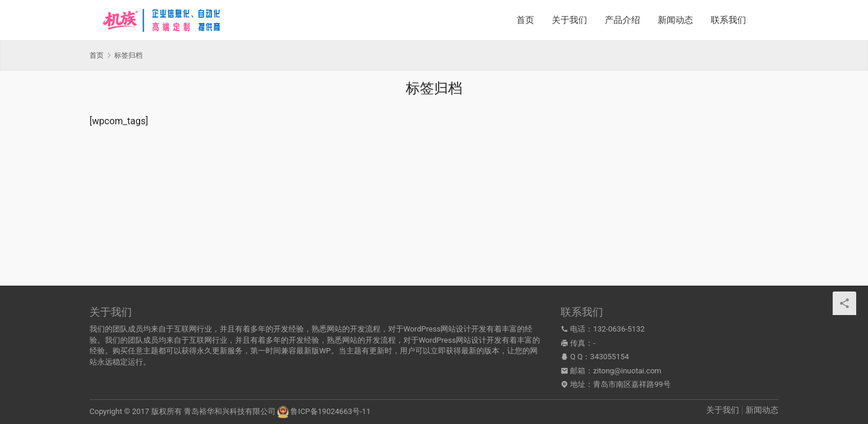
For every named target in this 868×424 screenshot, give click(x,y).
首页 (525, 20)
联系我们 (728, 20)
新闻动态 (675, 20)
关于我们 (569, 20)
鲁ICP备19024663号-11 (330, 411)
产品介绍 (622, 20)
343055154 (609, 357)
